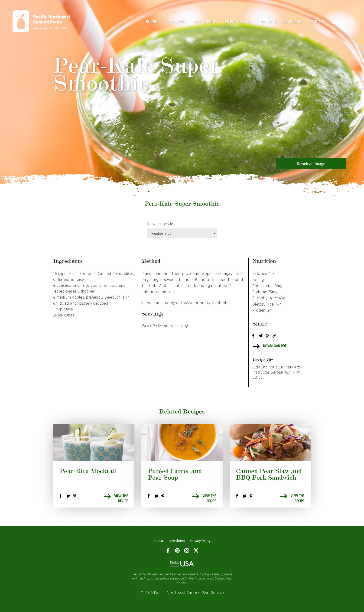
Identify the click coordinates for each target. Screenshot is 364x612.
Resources (293, 21)
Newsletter (177, 541)
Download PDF (275, 346)
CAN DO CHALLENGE (238, 21)
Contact (159, 541)
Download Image (311, 164)
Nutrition (268, 21)
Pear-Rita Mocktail (88, 471)
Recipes (152, 21)
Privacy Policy (200, 541)
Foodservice (176, 21)
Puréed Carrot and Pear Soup (175, 474)
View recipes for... (162, 224)
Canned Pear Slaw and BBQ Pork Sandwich (269, 474)
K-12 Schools (205, 21)
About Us (317, 21)
